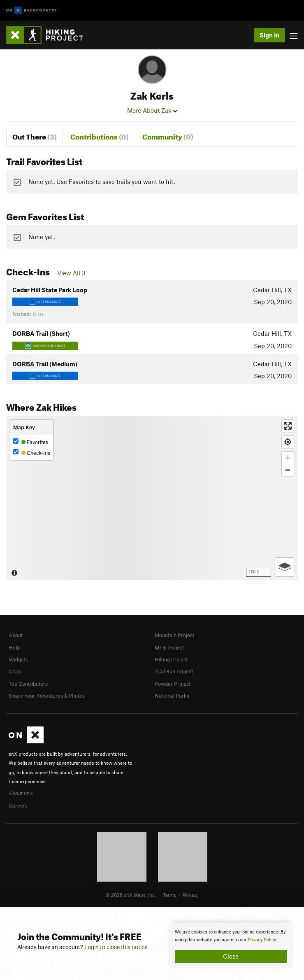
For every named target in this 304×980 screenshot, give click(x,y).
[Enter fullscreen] (288, 426)
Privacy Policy (262, 940)
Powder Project (173, 684)
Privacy (191, 895)
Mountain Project (174, 635)
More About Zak (152, 110)
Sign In (269, 35)
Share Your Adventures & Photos (47, 696)
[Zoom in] (288, 458)
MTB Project (169, 647)
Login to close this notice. (117, 947)
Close (231, 956)
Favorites (31, 442)
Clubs (15, 671)
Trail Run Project (174, 671)
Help (14, 647)
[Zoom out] (288, 470)
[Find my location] (288, 442)
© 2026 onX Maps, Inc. (131, 895)
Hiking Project (171, 659)
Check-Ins (32, 453)
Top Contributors (28, 684)
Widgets (18, 659)
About (16, 635)
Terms (169, 895)
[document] (231, 945)
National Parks (172, 696)
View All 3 (71, 273)
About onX (21, 793)
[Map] (152, 498)
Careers (18, 805)
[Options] (284, 567)
